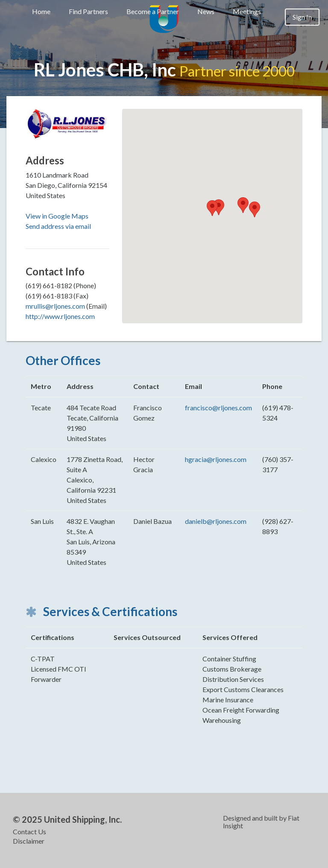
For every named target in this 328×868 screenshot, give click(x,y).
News (206, 11)
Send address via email (58, 226)
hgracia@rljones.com (216, 459)
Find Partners (88, 11)
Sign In (302, 17)
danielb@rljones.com (216, 521)
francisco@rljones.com (218, 408)
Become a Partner (153, 11)
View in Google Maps (57, 216)
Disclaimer (29, 841)
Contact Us (29, 831)
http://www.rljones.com (60, 316)
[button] (212, 208)
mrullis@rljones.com (55, 306)
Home (41, 11)
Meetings (247, 11)
